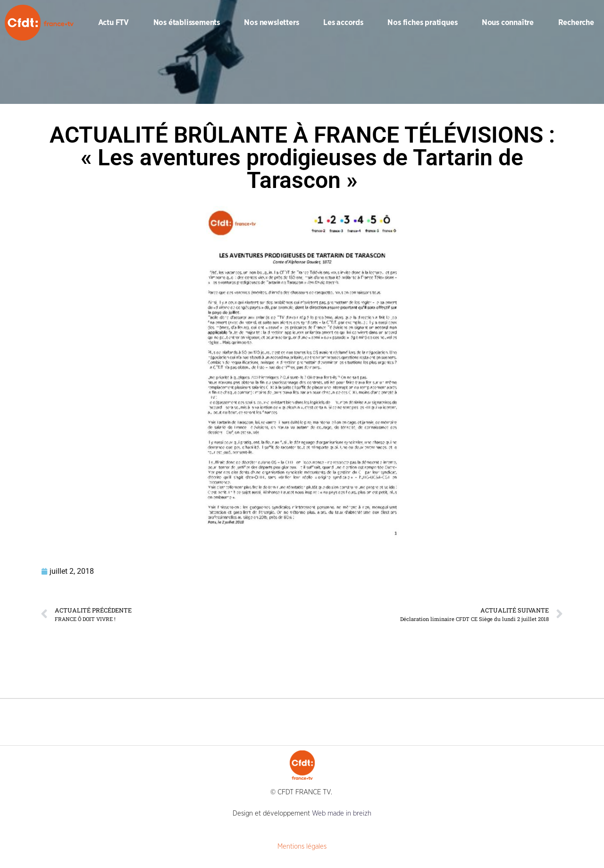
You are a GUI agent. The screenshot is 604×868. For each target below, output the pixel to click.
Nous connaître (508, 22)
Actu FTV (113, 22)
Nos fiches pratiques (422, 22)
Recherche (576, 22)
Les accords (343, 22)
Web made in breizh (342, 813)
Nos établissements (187, 22)
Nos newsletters (271, 22)
